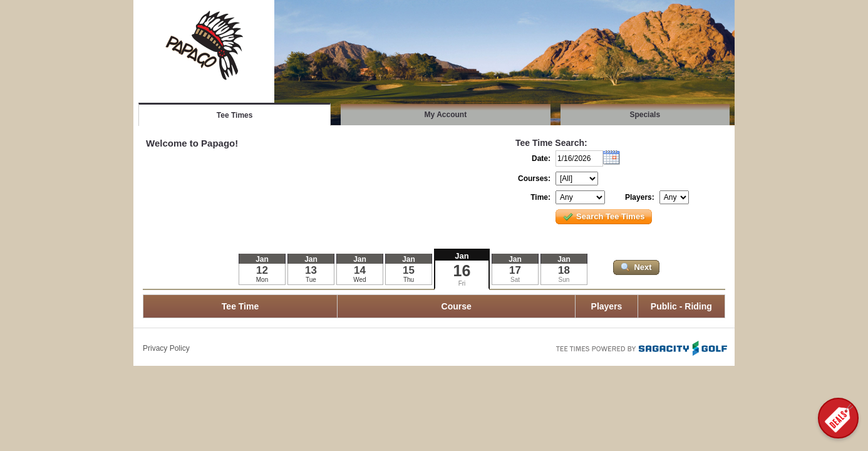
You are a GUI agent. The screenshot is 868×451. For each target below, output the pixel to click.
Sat (515, 280)
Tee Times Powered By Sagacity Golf (641, 347)
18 (564, 270)
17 (515, 270)
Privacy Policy (166, 348)
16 (462, 271)
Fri (462, 283)
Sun (564, 280)
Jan (462, 256)
